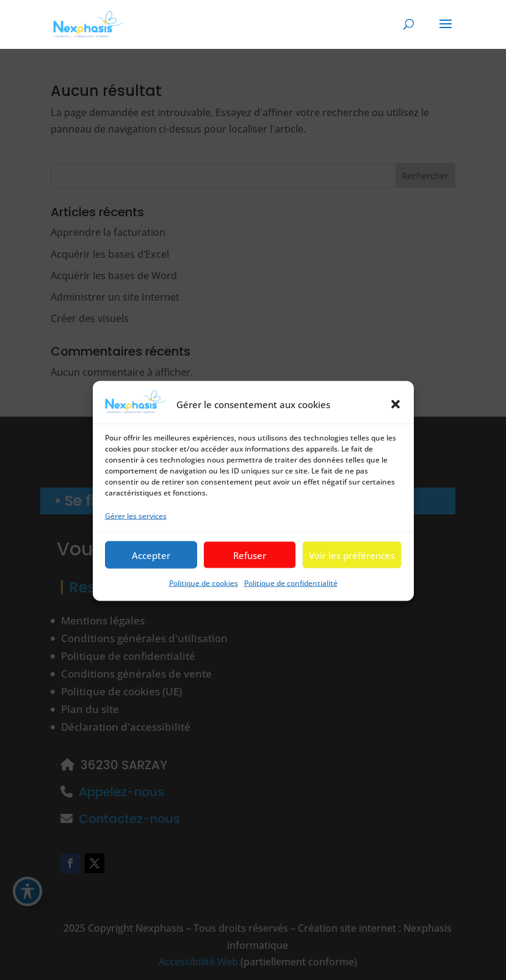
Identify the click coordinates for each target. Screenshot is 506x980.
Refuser (250, 569)
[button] (396, 418)
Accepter (151, 569)
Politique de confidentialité (291, 597)
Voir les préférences (352, 569)
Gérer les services (136, 529)
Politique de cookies (204, 597)
